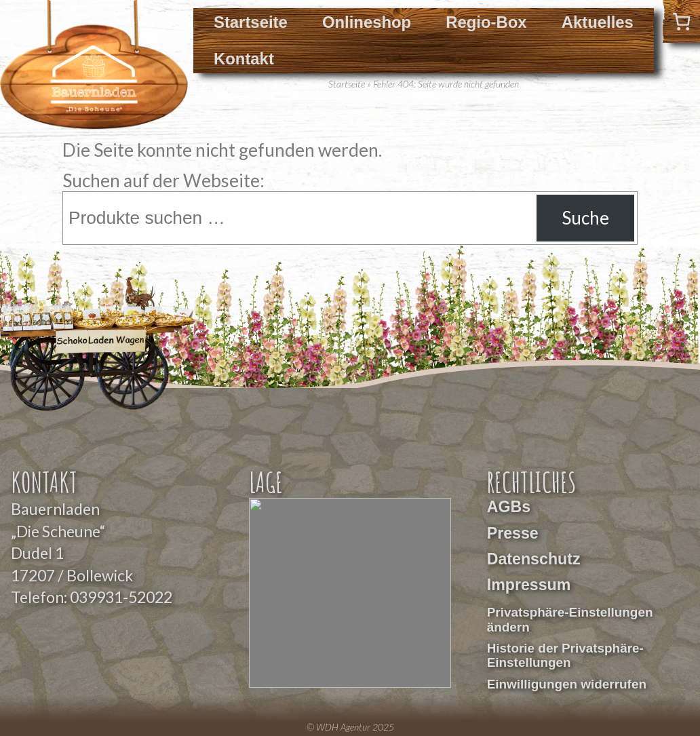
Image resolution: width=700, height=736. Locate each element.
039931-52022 (121, 597)
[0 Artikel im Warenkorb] (681, 21)
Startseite (251, 22)
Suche (585, 218)
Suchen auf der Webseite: (163, 180)
